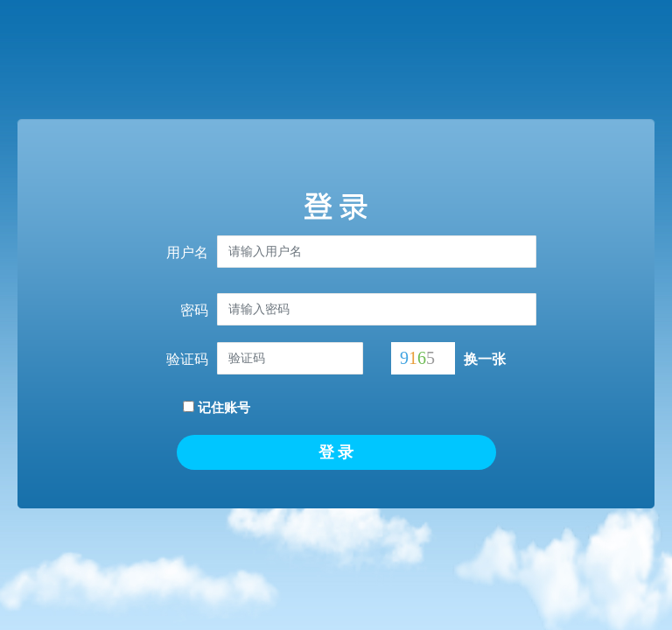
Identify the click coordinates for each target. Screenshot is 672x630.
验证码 (187, 359)
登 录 (336, 452)
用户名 (187, 252)
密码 (194, 310)
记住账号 (217, 408)
